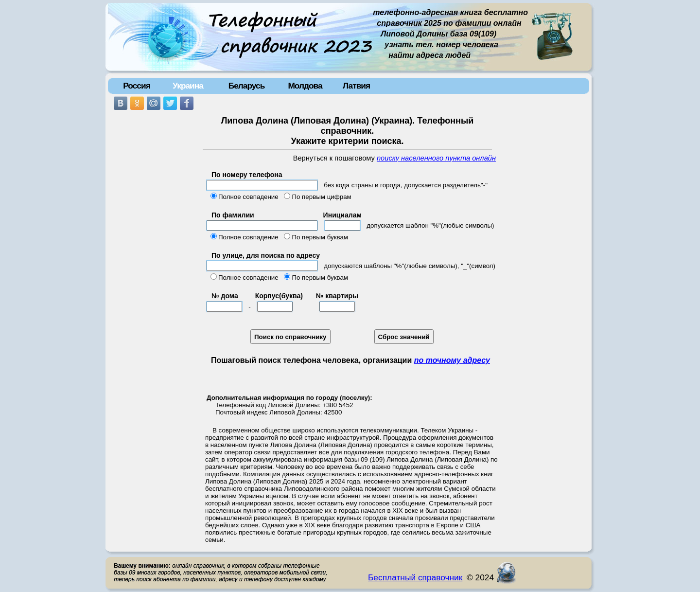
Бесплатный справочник (415, 577)
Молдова (305, 86)
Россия (137, 86)
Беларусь (247, 86)
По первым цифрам (321, 197)
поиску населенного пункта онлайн (436, 158)
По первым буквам (320, 237)
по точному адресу (452, 360)
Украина (188, 86)
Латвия (356, 86)
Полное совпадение (248, 197)
